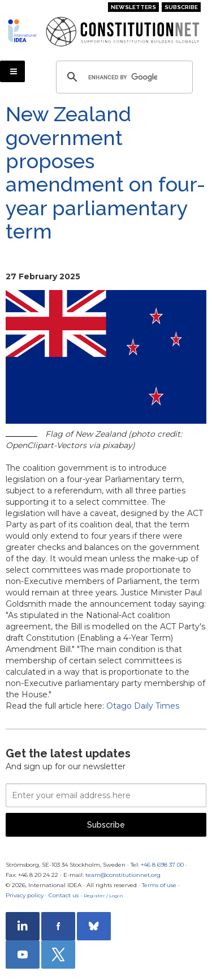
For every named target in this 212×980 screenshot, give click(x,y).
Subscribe (181, 7)
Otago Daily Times (143, 706)
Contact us (64, 895)
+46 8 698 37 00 (162, 865)
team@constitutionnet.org (123, 875)
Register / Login (103, 896)
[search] (123, 77)
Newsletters (133, 7)
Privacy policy (25, 895)
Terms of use (159, 885)
